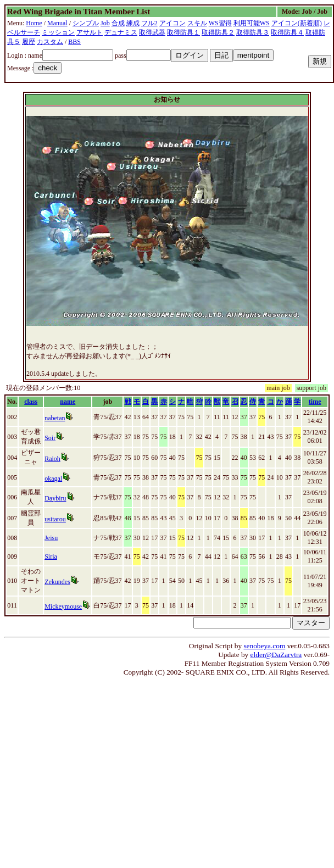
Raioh (52, 459)
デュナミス (121, 32)
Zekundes (57, 582)
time (315, 402)
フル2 (149, 23)
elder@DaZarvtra (276, 655)
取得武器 (152, 32)
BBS (74, 42)
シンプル (86, 23)
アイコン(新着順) (297, 23)
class (31, 402)
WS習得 (220, 23)
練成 (133, 23)
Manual (57, 23)
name (68, 402)
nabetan (55, 418)
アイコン (172, 23)
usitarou (55, 519)
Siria (51, 557)
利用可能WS (252, 23)
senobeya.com (264, 646)
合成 (118, 23)
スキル (197, 23)
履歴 (29, 42)
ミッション (58, 32)
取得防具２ (218, 32)
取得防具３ (253, 32)
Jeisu (51, 538)
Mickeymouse (63, 607)
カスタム (50, 42)
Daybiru (55, 498)
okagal (53, 478)
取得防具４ (287, 32)
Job (105, 23)
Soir (50, 438)
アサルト (90, 32)
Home (34, 23)
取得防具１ (183, 32)
